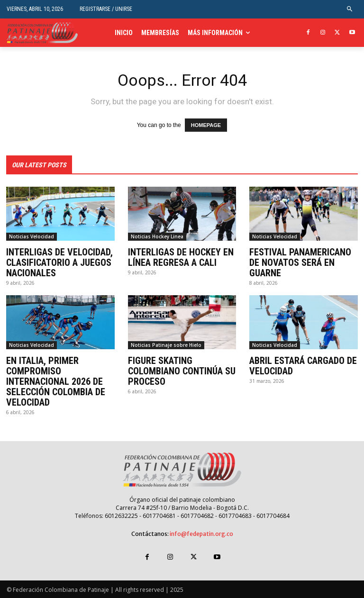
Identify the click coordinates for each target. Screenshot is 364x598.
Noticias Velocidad (32, 236)
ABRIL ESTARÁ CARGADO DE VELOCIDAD (303, 366)
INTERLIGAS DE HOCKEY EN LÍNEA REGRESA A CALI (181, 257)
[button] (350, 9)
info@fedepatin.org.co (201, 533)
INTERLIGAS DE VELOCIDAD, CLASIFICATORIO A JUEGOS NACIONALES (59, 262)
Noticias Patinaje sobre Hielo (166, 345)
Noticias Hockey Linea (157, 236)
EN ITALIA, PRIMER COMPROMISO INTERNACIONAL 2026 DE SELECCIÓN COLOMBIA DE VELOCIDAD (56, 381)
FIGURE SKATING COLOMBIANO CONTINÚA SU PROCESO (182, 371)
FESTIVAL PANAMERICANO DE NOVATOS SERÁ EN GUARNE (300, 262)
